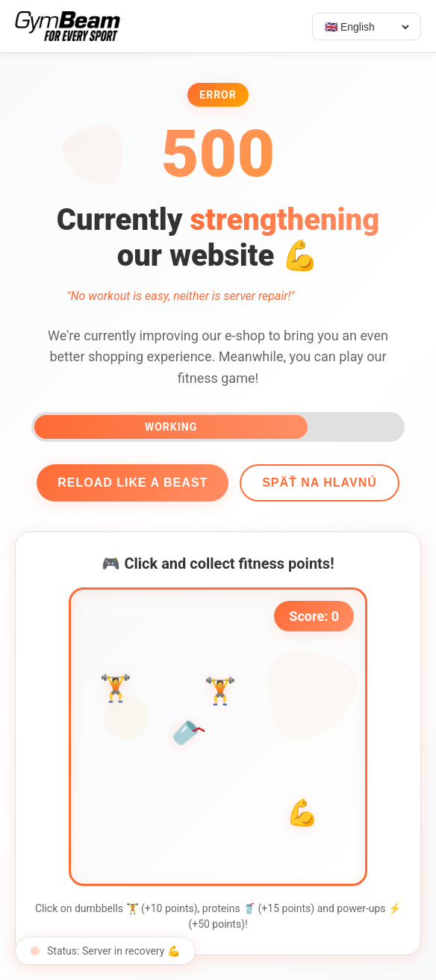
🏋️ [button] (116, 695)
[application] (218, 737)
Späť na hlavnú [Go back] (320, 483)
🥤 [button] (187, 732)
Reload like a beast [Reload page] (133, 483)
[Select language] (367, 27)
